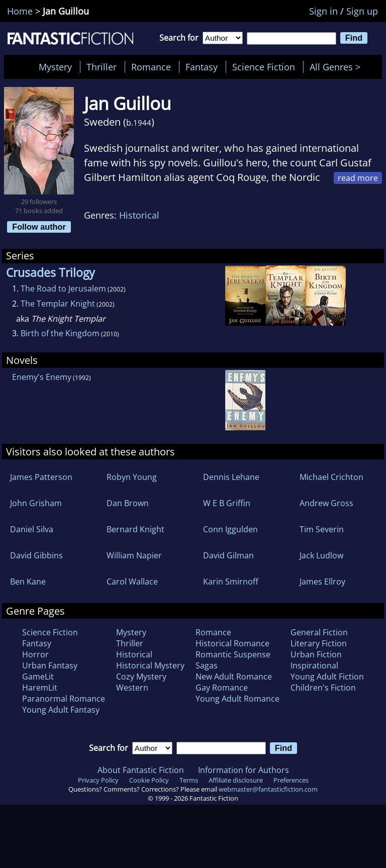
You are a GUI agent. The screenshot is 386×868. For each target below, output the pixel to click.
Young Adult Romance (237, 699)
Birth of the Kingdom (60, 333)
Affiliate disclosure (236, 780)
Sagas (207, 665)
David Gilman (228, 555)
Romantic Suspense (233, 654)
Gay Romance (222, 688)
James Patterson (41, 477)
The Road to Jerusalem (63, 288)
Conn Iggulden (230, 529)
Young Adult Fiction (327, 677)
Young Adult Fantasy (61, 710)
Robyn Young (132, 477)
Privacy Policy (98, 780)
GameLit (38, 677)
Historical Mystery (150, 665)
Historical (139, 215)
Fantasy (202, 67)
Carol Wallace (132, 582)
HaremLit (40, 688)
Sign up (362, 11)
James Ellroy (322, 582)
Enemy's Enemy (42, 377)
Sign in (323, 11)
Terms (189, 780)
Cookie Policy (149, 780)
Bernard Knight (135, 529)
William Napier (134, 555)
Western (132, 688)
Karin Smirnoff (231, 582)
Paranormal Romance (64, 699)
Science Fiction (264, 67)
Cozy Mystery (141, 677)
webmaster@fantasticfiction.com (268, 789)
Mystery (55, 67)
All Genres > (337, 67)
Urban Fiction (316, 654)
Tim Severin (322, 529)
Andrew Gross (326, 503)
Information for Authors (244, 770)
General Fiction (319, 632)
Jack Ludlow (321, 555)
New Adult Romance (234, 677)
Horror (35, 654)
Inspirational (314, 665)
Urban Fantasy (50, 665)
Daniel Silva (32, 529)
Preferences (291, 780)
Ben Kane (28, 582)
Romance (151, 67)
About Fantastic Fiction (141, 770)
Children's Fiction (323, 688)
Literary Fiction (319, 643)
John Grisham (36, 503)
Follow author (39, 227)
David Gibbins (36, 555)
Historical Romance (232, 643)
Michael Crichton (331, 477)
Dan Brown (128, 503)
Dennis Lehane (231, 477)
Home (20, 11)
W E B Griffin (227, 503)
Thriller (102, 67)
